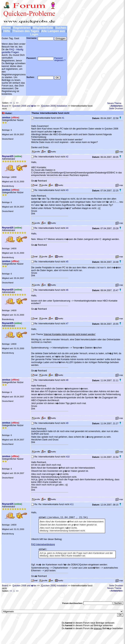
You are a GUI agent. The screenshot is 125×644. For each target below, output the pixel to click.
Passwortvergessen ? (60, 59)
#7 (67, 324)
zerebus (6, 118)
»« (116, 106)
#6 (67, 290)
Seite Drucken (116, 108)
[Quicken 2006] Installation (54, 106)
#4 (67, 228)
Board (5, 106)
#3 (67, 190)
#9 (67, 423)
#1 (63, 118)
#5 (67, 262)
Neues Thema (114, 103)
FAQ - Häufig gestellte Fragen (12, 51)
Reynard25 (8, 156)
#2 (67, 157)
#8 (67, 380)
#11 (72, 504)
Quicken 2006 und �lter (24, 106)
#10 (68, 457)
